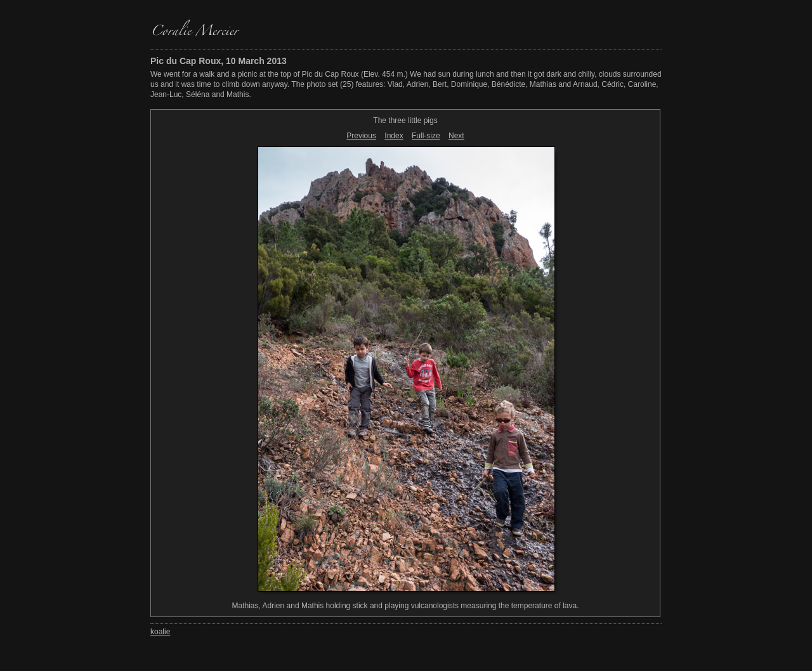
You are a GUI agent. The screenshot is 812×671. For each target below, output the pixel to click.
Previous (361, 136)
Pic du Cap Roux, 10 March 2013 (219, 61)
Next (456, 136)
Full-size (426, 136)
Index (394, 136)
